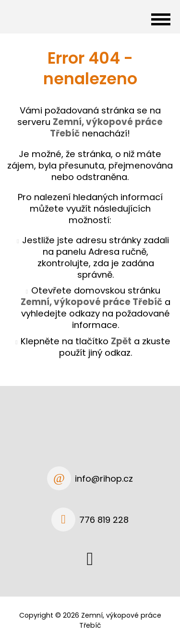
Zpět (121, 341)
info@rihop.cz (104, 479)
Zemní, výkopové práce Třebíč (91, 302)
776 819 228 (104, 520)
